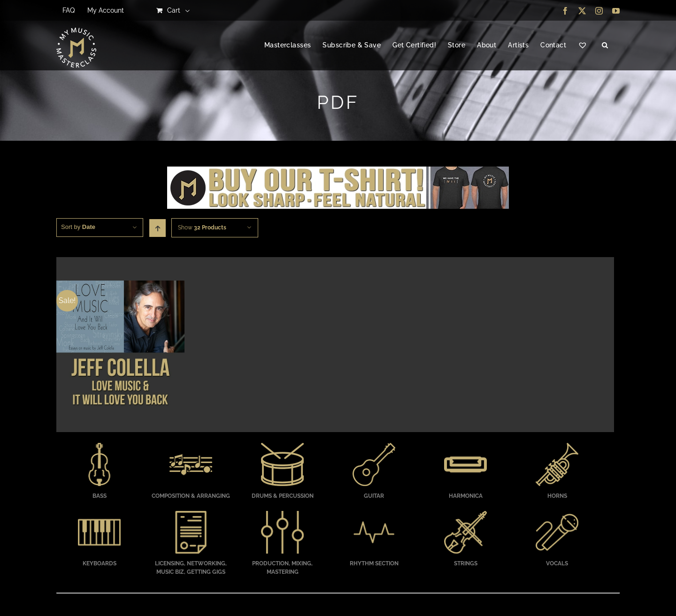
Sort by (78, 227)
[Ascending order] (157, 228)
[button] (605, 46)
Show (202, 228)
